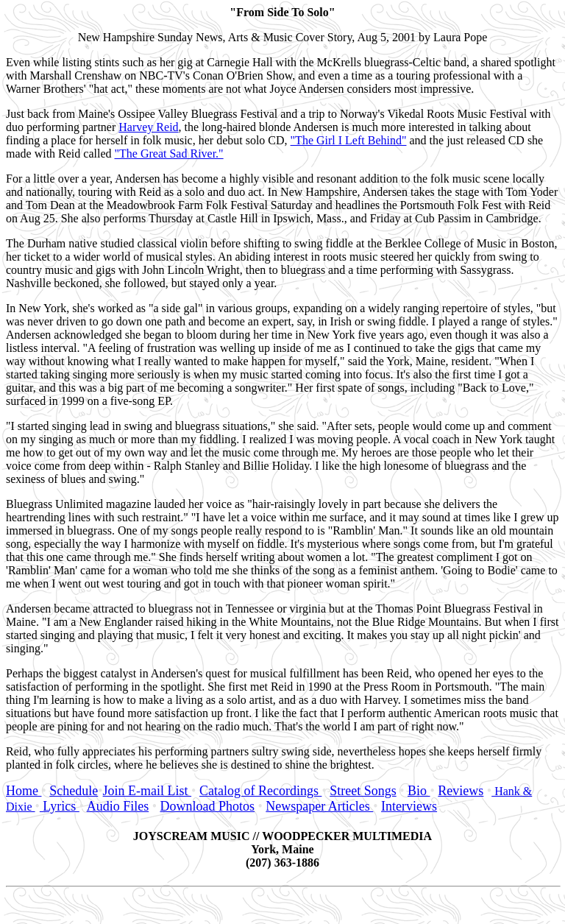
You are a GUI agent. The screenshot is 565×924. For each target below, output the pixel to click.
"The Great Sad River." (169, 154)
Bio (419, 791)
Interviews (409, 806)
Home (24, 791)
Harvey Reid (148, 127)
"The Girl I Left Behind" (349, 140)
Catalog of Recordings (260, 791)
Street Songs (363, 791)
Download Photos (208, 806)
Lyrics (60, 806)
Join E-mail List (148, 791)
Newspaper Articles (319, 806)
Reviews (461, 791)
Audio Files (118, 806)
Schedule (74, 791)
